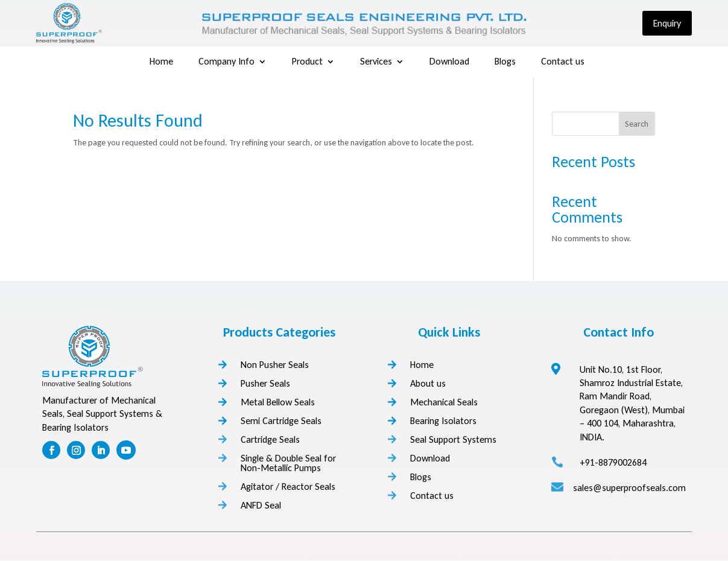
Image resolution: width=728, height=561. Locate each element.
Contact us (563, 62)
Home (161, 62)
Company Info (226, 62)
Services (376, 62)
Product (307, 62)
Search (637, 124)
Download (449, 62)
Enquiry (667, 23)
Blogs (505, 62)
